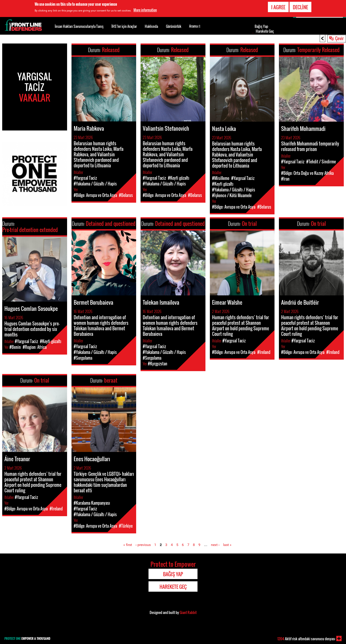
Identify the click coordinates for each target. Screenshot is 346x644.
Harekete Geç (265, 31)
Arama (195, 26)
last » (227, 545)
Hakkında (151, 26)
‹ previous (143, 545)
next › (215, 545)
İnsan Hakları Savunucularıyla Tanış (79, 26)
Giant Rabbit (188, 612)
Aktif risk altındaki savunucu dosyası (306, 639)
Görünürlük (174, 26)
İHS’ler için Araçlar (124, 26)
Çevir (339, 38)
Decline (300, 7)
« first (128, 545)
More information (145, 10)
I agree (278, 7)
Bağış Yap (261, 26)
